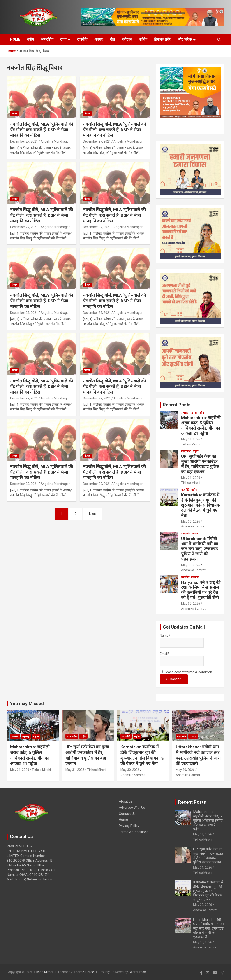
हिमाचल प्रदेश (163, 39)
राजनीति (82, 39)
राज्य (63, 39)
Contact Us (127, 814)
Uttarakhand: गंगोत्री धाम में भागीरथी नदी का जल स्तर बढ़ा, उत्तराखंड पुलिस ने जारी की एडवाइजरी (200, 549)
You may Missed (27, 704)
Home (123, 820)
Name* (182, 641)
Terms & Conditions (134, 832)
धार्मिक (143, 39)
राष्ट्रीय (30, 39)
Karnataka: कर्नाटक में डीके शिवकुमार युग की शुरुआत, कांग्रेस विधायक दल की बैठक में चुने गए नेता (201, 505)
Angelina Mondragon (55, 141)
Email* (182, 659)
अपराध (99, 39)
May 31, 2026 (191, 439)
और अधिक (185, 39)
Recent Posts (177, 405)
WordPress (138, 972)
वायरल (195, 534)
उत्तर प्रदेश (186, 451)
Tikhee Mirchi (191, 444)
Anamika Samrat (193, 526)
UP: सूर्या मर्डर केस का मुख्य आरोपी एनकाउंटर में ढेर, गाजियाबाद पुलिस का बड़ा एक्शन (200, 464)
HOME (15, 39)
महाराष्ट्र (193, 413)
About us (126, 801)
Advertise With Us (132, 808)
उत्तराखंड (186, 534)
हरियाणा (195, 577)
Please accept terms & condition (186, 672)
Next (92, 514)
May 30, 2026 (191, 521)
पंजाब (14, 113)
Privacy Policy (129, 826)
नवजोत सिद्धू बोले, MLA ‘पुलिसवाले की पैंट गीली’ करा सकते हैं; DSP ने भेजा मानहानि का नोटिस (42, 130)
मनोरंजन (127, 39)
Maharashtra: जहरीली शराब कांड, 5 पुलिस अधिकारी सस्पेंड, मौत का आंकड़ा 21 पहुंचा (201, 425)
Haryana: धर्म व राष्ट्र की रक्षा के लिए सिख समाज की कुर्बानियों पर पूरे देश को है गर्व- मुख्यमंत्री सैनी (201, 590)
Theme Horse (84, 972)
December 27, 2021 (24, 141)
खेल (112, 39)
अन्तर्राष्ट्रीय (47, 39)
